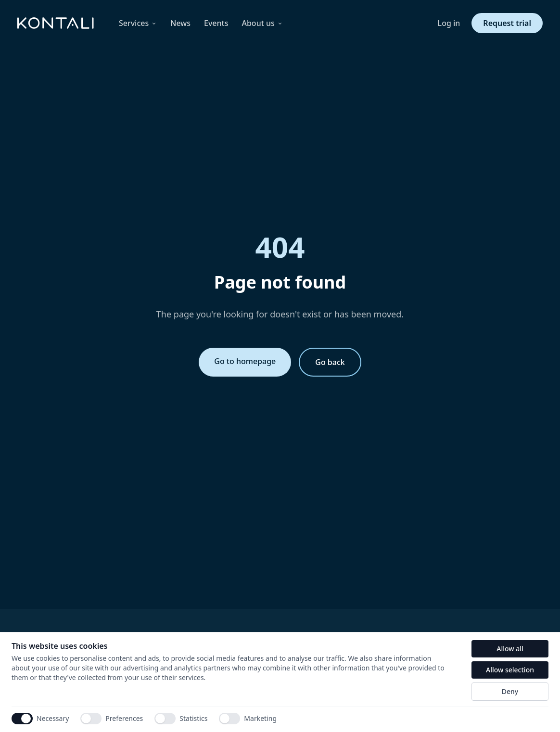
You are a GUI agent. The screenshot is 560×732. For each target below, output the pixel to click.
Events (216, 23)
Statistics (181, 719)
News (180, 23)
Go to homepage (245, 361)
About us (262, 23)
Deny (510, 691)
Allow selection (510, 670)
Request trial (507, 23)
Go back (330, 362)
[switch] (91, 719)
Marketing (248, 719)
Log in (449, 23)
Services (138, 23)
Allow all (510, 649)
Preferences (112, 719)
